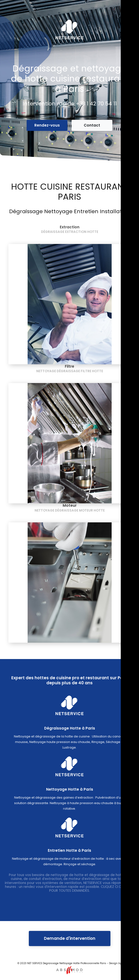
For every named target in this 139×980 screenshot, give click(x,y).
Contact (92, 125)
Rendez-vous (47, 125)
